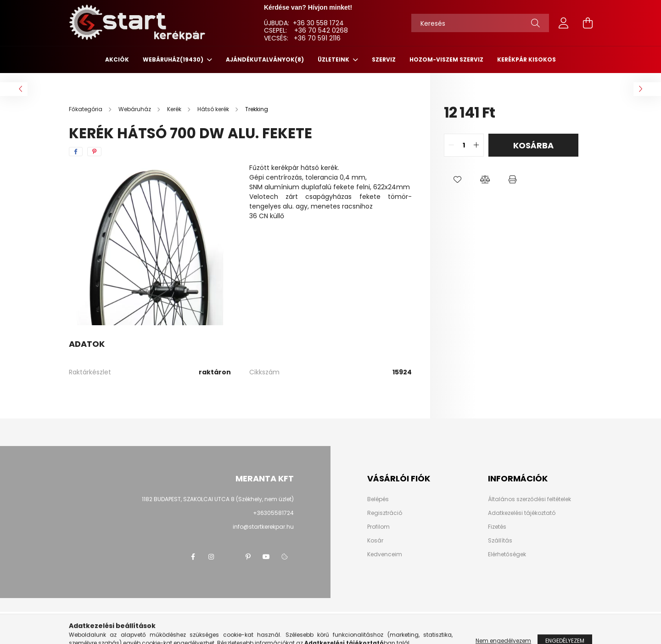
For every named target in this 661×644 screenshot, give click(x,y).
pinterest (248, 557)
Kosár (375, 541)
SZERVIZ (384, 59)
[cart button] (588, 23)
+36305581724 (273, 513)
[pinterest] (94, 152)
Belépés (378, 499)
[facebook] (76, 152)
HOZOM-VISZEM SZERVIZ (446, 59)
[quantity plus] (476, 145)
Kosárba (533, 145)
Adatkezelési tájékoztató (522, 513)
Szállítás (500, 541)
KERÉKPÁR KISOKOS (527, 59)
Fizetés (497, 527)
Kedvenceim (385, 554)
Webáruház (174, 59)
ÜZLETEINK (334, 59)
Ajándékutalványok (265, 59)
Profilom (378, 527)
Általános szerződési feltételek (529, 499)
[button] (458, 180)
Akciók (117, 59)
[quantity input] (464, 145)
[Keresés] (480, 23)
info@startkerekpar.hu (263, 527)
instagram (211, 557)
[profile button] (564, 23)
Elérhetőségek (507, 554)
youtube (266, 557)
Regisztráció (385, 513)
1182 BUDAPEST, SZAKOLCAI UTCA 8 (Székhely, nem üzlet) (218, 499)
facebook (193, 557)
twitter (230, 557)
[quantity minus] (451, 145)
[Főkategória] (86, 109)
